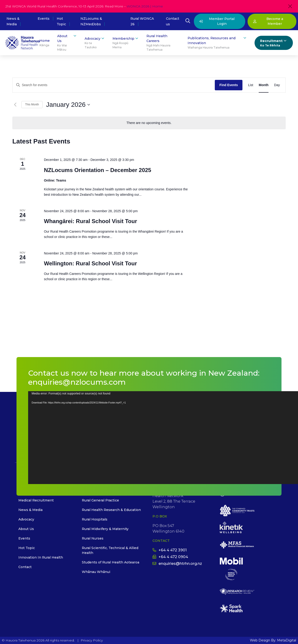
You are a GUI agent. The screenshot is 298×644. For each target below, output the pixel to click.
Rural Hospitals (95, 519)
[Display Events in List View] (251, 85)
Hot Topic (27, 548)
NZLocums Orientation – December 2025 (98, 170)
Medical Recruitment (36, 500)
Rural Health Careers (163, 43)
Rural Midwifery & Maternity (105, 529)
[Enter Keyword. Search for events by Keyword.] (114, 85)
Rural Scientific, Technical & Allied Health (110, 550)
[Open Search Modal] (188, 21)
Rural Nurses (93, 538)
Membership (126, 43)
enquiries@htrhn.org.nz (177, 564)
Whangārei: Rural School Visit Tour (91, 221)
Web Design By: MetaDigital (273, 640)
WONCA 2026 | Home (145, 6)
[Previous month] (15, 105)
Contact (25, 567)
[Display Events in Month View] (264, 85)
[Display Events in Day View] (277, 85)
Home (45, 43)
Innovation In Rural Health (41, 557)
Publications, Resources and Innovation (217, 43)
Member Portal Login (217, 21)
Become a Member (268, 21)
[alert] (149, 123)
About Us (67, 43)
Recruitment (274, 43)
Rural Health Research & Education (111, 510)
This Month (32, 104)
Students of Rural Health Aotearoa (111, 562)
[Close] (290, 6)
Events (44, 19)
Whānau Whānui (96, 572)
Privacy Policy (92, 640)
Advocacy (95, 43)
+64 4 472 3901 (170, 550)
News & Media (30, 510)
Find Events (229, 85)
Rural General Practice (100, 500)
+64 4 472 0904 (170, 557)
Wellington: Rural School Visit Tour (90, 263)
